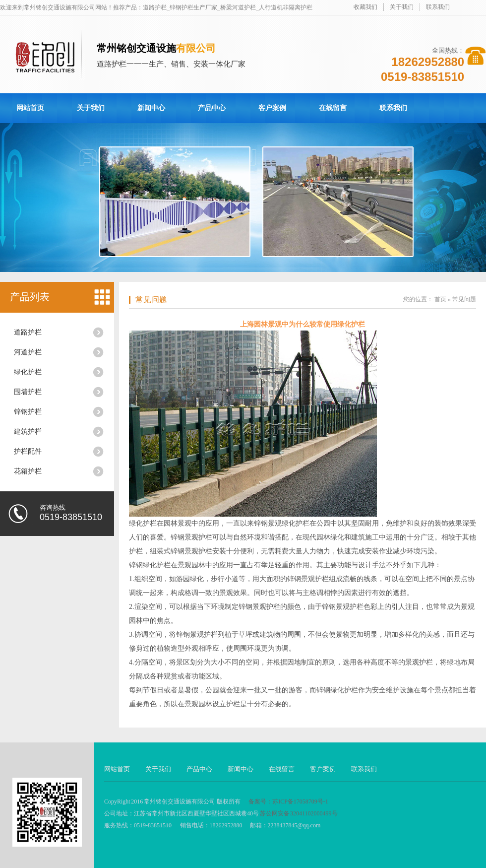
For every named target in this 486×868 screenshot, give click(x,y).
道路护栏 (28, 332)
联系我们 (438, 7)
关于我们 (402, 7)
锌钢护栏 (28, 412)
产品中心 (212, 108)
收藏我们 (365, 7)
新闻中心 (151, 108)
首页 (440, 299)
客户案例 (272, 108)
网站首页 (30, 108)
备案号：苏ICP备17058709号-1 (288, 801)
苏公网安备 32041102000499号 (299, 813)
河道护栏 (28, 352)
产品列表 (30, 297)
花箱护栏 (28, 471)
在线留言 (333, 108)
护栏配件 (28, 451)
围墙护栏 (28, 392)
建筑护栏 (28, 432)
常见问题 (151, 300)
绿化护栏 (28, 372)
